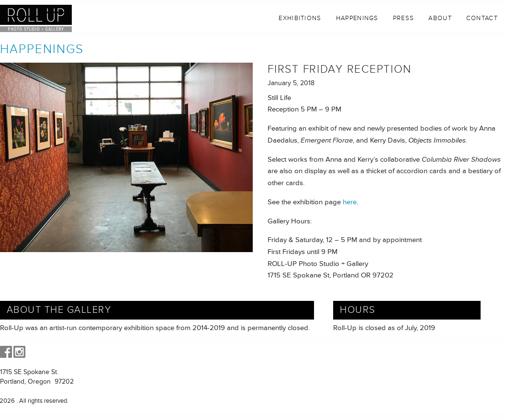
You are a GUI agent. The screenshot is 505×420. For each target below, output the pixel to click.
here (350, 202)
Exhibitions (300, 18)
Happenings (357, 18)
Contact (482, 18)
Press (404, 18)
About (440, 18)
